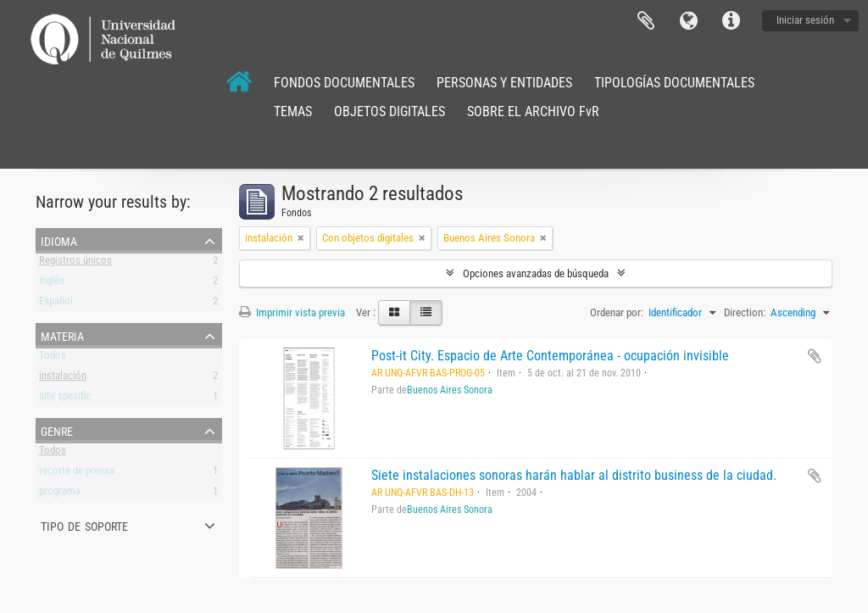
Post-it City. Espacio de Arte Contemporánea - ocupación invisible (550, 356)
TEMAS (293, 111)
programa (60, 494)
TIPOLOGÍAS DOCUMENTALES (674, 83)
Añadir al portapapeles (815, 356)
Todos (53, 358)
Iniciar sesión (805, 20)
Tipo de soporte (84, 525)
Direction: (745, 312)
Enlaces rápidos (731, 21)
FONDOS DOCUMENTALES (344, 83)
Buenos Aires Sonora (450, 390)
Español (56, 304)
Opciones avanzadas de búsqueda (536, 273)
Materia (62, 335)
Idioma (688, 21)
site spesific (65, 399)
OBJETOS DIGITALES (389, 111)
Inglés (52, 284)
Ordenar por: (617, 312)
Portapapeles (646, 21)
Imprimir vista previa (292, 312)
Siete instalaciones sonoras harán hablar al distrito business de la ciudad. (574, 475)
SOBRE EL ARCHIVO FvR (533, 111)
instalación (63, 379)
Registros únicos (75, 263)
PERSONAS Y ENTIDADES (504, 83)
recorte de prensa (77, 474)
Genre (57, 430)
